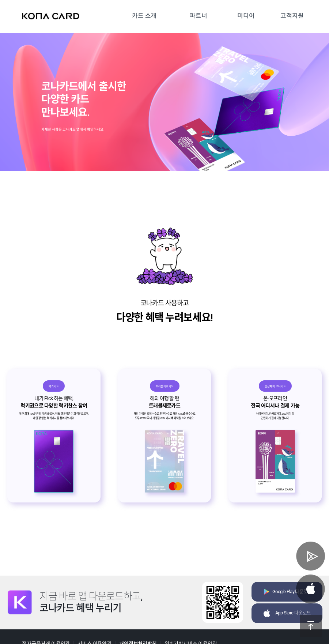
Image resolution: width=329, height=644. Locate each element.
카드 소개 (144, 16)
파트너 (198, 16)
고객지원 (292, 16)
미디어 (246, 16)
